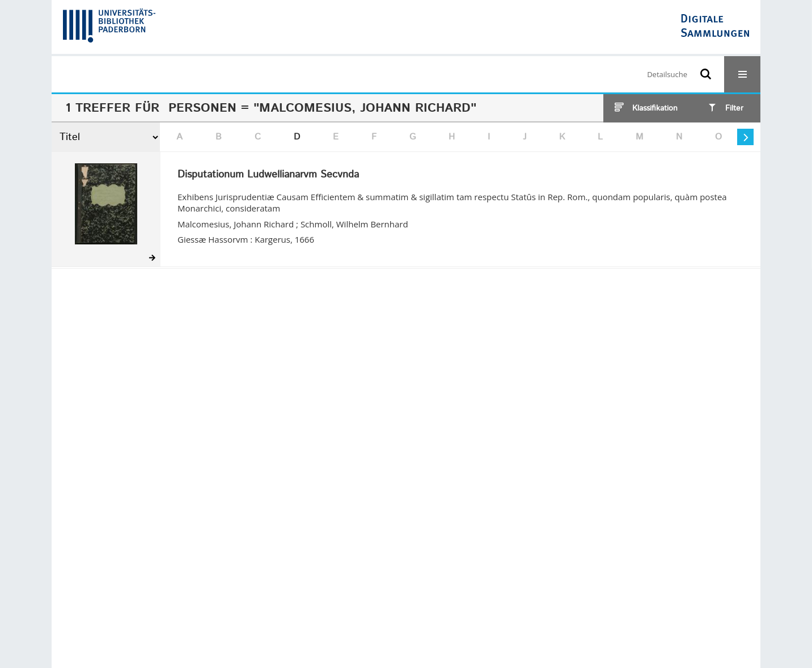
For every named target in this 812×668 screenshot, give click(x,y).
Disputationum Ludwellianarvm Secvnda (268, 175)
